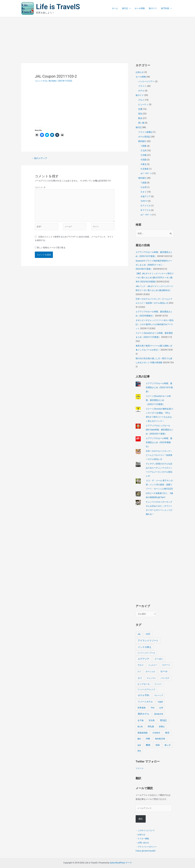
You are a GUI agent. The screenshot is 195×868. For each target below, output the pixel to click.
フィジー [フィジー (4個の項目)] (158, 684)
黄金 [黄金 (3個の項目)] (139, 751)
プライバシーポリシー (147, 847)
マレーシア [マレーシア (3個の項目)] (159, 695)
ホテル (141, 91)
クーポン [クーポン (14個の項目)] (159, 659)
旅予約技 (166, 8)
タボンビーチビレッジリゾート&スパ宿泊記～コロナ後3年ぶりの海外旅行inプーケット (155, 324)
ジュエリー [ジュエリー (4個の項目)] (153, 665)
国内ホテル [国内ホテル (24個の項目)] (144, 714)
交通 (140, 109)
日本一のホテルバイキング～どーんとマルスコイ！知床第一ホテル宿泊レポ (159, 455)
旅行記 (126, 8)
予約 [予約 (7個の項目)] (153, 708)
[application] (129, 8)
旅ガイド (153, 8)
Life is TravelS (58, 7)
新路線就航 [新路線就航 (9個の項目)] (143, 733)
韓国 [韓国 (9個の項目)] (158, 745)
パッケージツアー (146, 81)
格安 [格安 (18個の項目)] (167, 733)
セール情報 (140, 8)
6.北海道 (145, 169)
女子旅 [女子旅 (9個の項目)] (141, 720)
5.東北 (144, 164)
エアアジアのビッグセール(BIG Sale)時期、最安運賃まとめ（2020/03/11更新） (159, 430)
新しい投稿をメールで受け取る (51, 248)
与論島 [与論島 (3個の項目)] (160, 702)
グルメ (141, 100)
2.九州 (144, 151)
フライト (142, 86)
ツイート (140, 768)
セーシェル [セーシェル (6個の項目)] (150, 672)
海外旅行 (142, 178)
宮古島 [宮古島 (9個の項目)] (152, 720)
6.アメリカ (146, 206)
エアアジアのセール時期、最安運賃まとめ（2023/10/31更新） (159, 387)
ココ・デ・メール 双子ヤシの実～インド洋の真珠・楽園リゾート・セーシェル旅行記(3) (159, 485)
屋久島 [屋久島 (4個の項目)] (140, 727)
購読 (141, 819)
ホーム (115, 8)
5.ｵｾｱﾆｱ (144, 201)
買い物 (141, 123)
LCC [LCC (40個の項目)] (148, 634)
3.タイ (144, 192)
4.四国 (144, 160)
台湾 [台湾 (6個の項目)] (161, 708)
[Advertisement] (97, 36)
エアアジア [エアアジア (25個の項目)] (144, 659)
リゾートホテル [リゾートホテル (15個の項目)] (145, 702)
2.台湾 (144, 187)
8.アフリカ (146, 210)
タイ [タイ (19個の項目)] (140, 678)
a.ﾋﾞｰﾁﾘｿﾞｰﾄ (146, 173)
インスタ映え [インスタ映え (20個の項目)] (145, 647)
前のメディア (39, 158)
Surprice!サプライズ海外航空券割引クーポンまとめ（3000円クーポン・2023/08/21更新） (154, 265)
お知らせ (140, 72)
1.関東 (144, 146)
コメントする (41, 81)
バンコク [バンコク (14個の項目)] (165, 678)
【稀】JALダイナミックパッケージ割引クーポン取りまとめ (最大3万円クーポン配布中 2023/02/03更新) (155, 278)
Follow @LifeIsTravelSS (145, 851)
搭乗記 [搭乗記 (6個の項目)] (162, 727)
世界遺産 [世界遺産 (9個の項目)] (142, 708)
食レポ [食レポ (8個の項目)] (168, 745)
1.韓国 (144, 183)
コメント (40, 187)
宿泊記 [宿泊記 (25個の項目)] (163, 720)
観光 (140, 118)
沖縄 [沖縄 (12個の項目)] (148, 739)
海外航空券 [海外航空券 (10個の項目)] (160, 739)
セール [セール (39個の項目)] (164, 671)
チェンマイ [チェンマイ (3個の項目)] (151, 678)
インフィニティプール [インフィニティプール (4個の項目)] (146, 653)
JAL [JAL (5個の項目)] (139, 634)
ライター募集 (143, 838)
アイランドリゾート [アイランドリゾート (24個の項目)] (148, 641)
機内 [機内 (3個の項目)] (139, 739)
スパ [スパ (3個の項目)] (139, 672)
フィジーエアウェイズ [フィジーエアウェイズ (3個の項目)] (146, 689)
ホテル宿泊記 (144, 137)
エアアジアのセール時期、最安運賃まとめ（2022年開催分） (159, 442)
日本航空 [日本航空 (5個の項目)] (156, 733)
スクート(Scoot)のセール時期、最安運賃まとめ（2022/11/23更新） (158, 400)
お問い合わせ (143, 843)
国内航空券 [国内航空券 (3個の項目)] (159, 714)
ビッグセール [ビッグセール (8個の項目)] (144, 684)
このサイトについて (146, 830)
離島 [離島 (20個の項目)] (148, 745)
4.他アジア (146, 196)
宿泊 (140, 114)
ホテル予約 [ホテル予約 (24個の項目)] (144, 695)
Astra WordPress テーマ (121, 863)
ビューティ (143, 104)
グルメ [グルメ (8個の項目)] (141, 665)
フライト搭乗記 (145, 132)
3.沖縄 (144, 155)
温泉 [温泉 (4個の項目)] (139, 745)
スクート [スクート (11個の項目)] (166, 665)
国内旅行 (142, 141)
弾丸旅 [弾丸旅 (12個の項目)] (151, 727)
